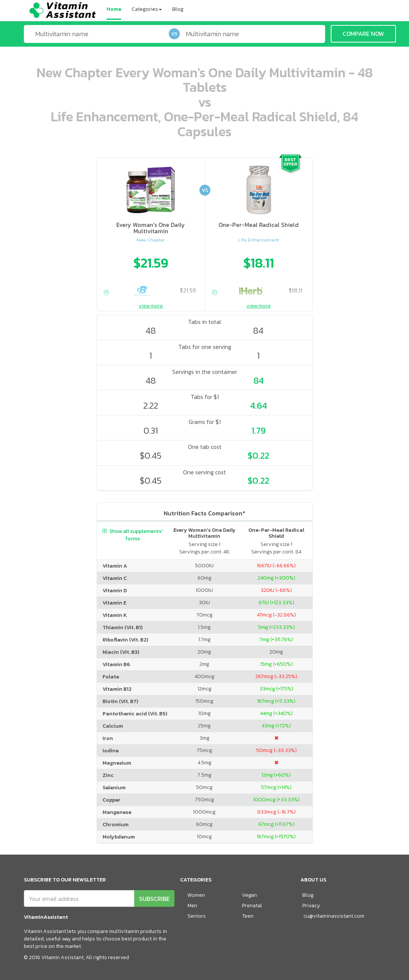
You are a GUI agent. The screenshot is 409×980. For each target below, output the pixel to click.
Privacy (311, 906)
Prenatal (252, 906)
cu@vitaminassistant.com (334, 916)
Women (196, 895)
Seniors (197, 916)
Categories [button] (147, 9)
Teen (248, 916)
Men (192, 906)
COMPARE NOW (363, 34)
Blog (178, 9)
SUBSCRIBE (154, 899)
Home (114, 9)
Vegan (249, 895)
